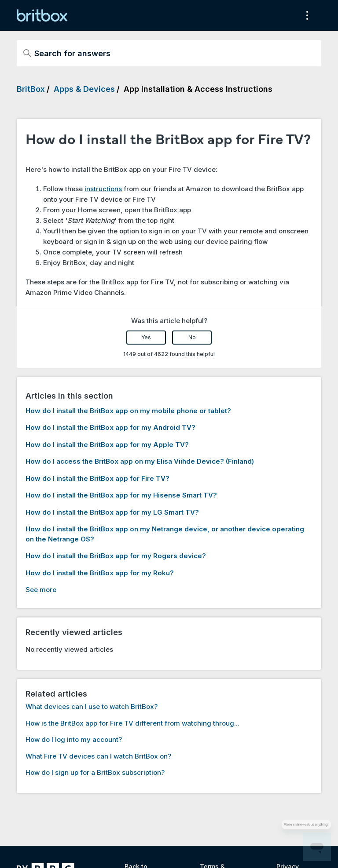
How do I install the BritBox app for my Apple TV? (107, 445)
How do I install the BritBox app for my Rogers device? (116, 556)
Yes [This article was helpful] (146, 337)
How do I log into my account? (74, 739)
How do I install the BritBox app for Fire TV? (97, 478)
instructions (103, 189)
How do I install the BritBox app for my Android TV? (110, 427)
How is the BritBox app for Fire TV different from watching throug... (132, 723)
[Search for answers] (169, 53)
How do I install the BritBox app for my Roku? (100, 573)
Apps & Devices (84, 89)
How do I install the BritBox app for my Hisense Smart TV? (121, 495)
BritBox (31, 89)
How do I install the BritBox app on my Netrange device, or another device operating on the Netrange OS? (165, 534)
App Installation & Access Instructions (198, 89)
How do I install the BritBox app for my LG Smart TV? (112, 512)
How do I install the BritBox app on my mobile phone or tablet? (128, 411)
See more (41, 590)
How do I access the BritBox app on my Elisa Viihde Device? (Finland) (140, 461)
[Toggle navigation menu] (306, 15)
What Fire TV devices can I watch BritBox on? (98, 756)
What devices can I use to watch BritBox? (92, 706)
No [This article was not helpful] (192, 337)
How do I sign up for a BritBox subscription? (95, 772)
